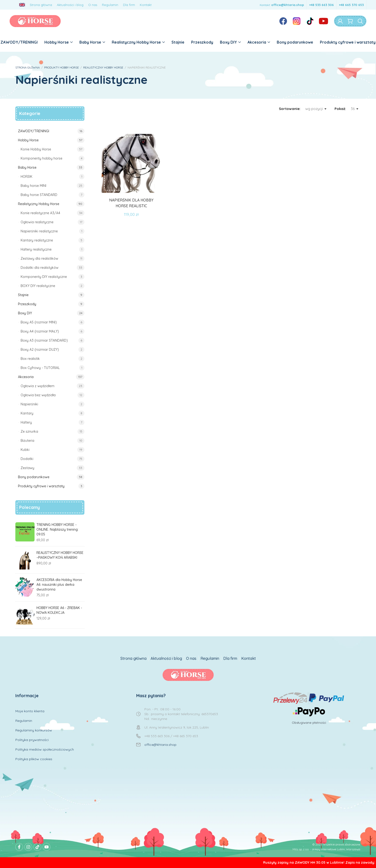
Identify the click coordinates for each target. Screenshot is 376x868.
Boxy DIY (230, 42)
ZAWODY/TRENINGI (19, 42)
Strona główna (41, 5)
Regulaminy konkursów (34, 730)
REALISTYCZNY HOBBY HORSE (103, 67)
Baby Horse (92, 42)
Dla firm (129, 5)
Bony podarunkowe (295, 42)
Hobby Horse (59, 42)
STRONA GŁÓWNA (28, 67)
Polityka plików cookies (34, 759)
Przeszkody (202, 42)
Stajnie (178, 42)
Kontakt (146, 5)
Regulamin (110, 5)
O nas (93, 5)
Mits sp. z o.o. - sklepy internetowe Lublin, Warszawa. (327, 849)
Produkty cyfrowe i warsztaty (348, 42)
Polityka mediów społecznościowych (45, 749)
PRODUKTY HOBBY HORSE (62, 67)
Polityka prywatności (32, 740)
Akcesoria (259, 42)
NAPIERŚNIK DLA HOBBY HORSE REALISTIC (131, 203)
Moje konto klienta (30, 711)
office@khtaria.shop (288, 5)
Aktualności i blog (70, 5)
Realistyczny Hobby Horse (138, 42)
